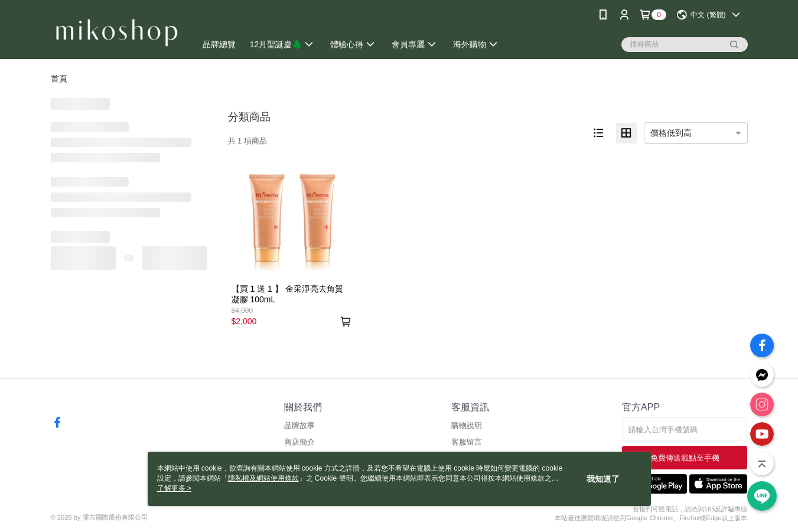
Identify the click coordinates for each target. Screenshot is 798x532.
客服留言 (467, 442)
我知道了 (603, 479)
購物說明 (467, 425)
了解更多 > (174, 488)
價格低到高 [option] (671, 133)
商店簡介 (299, 442)
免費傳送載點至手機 (685, 458)
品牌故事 (299, 425)
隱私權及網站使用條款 (263, 478)
